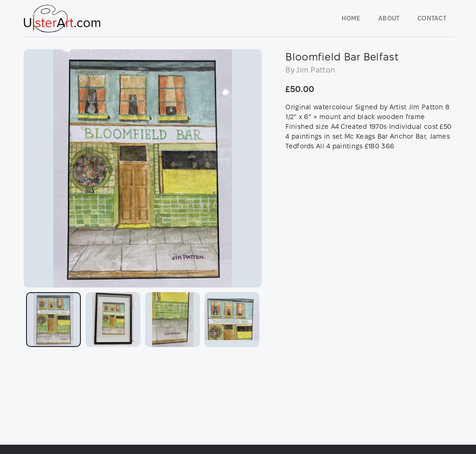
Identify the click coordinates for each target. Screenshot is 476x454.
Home (351, 18)
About (389, 18)
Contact (432, 18)
